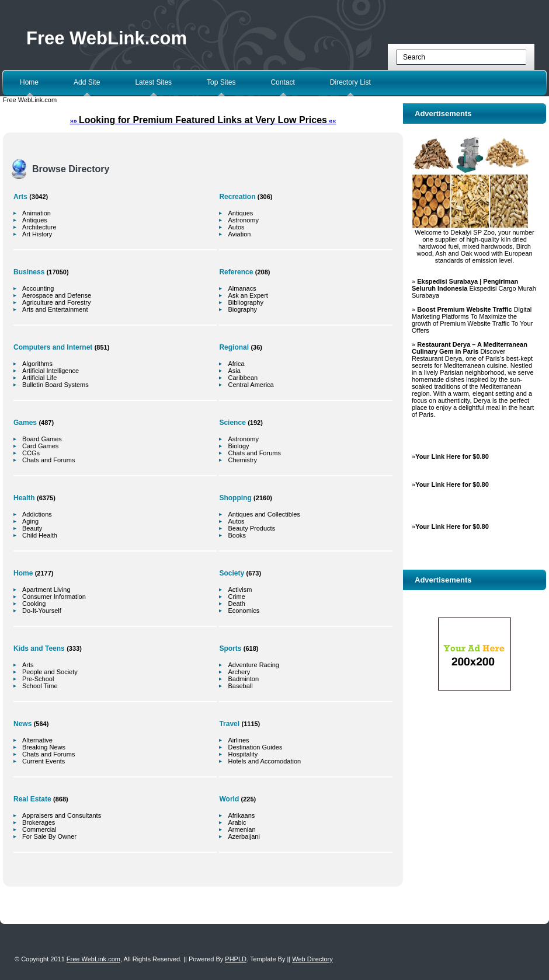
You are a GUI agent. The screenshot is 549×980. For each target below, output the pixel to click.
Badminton (243, 679)
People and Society (50, 672)
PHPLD (236, 959)
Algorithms (37, 364)
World (229, 799)
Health (24, 498)
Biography (242, 309)
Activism (240, 590)
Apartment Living (46, 590)
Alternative (37, 740)
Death (236, 604)
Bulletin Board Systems (55, 385)
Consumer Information (54, 597)
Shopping (235, 498)
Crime (236, 597)
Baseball (240, 686)
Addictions (37, 514)
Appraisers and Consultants (62, 815)
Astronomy (243, 220)
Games (25, 423)
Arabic (237, 822)
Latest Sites (153, 82)
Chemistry (242, 460)
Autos (236, 227)
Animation (37, 213)
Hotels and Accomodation (264, 761)
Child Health (40, 535)
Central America (251, 385)
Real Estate (32, 799)
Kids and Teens (39, 648)
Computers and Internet (53, 347)
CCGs (31, 453)
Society (232, 573)
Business (29, 272)
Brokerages (39, 822)
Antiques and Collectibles (264, 514)
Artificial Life (39, 378)
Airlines (238, 740)
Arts (20, 197)
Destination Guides (255, 747)
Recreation (237, 197)
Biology (238, 446)
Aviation (239, 234)
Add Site (87, 82)
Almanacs (242, 288)
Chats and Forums (48, 460)
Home (29, 82)
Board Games (42, 439)
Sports (230, 648)
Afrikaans (241, 815)
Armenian (242, 829)
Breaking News (44, 747)
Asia (234, 371)
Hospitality (243, 754)
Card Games (40, 446)
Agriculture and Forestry (56, 302)
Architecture (39, 227)
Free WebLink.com (107, 38)
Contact (282, 82)
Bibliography (246, 302)
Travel (229, 724)
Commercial (39, 829)
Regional (234, 347)
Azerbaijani (244, 836)
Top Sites (221, 82)
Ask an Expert (248, 295)
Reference (236, 272)
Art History (37, 234)
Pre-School (38, 679)
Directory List (350, 82)
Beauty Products (251, 528)
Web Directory (312, 959)
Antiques (35, 220)
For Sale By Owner (49, 836)
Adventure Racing (253, 665)
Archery (239, 672)
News (22, 724)
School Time (40, 686)
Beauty (32, 528)
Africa (236, 364)
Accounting (38, 288)
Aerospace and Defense (57, 295)
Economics (244, 611)
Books (237, 535)
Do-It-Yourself (42, 611)
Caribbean (243, 378)
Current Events (44, 761)
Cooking (34, 604)
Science (232, 423)
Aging (30, 521)
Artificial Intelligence (51, 371)
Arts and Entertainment (55, 309)
